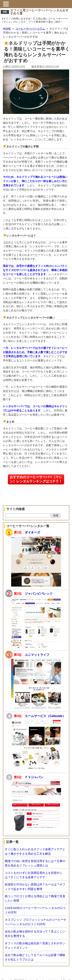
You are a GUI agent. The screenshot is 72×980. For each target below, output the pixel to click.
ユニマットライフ (37, 655)
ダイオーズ (32, 532)
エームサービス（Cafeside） (45, 716)
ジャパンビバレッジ (39, 593)
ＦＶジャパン (34, 777)
